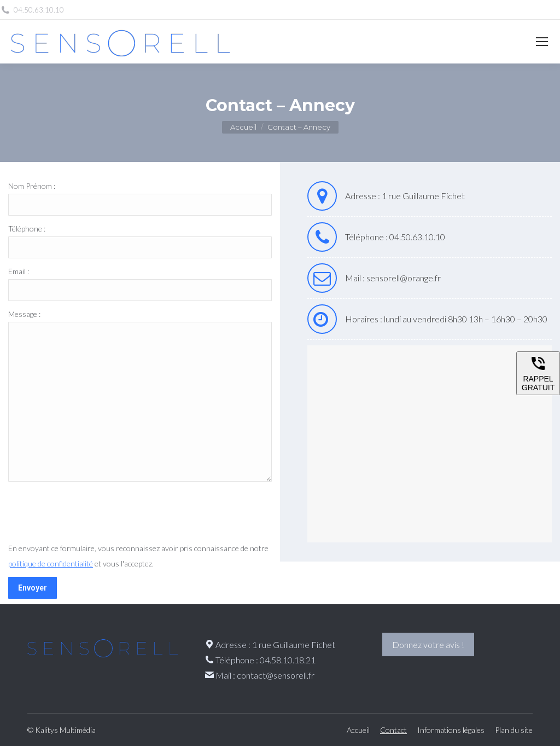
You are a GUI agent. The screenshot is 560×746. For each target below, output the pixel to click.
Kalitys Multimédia (65, 730)
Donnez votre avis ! (428, 644)
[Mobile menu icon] (542, 42)
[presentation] (91, 514)
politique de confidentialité (51, 563)
